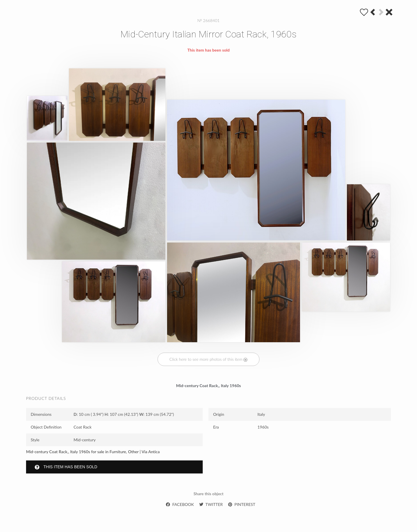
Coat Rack (83, 427)
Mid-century (85, 440)
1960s (263, 427)
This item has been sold (66, 467)
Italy (261, 414)
